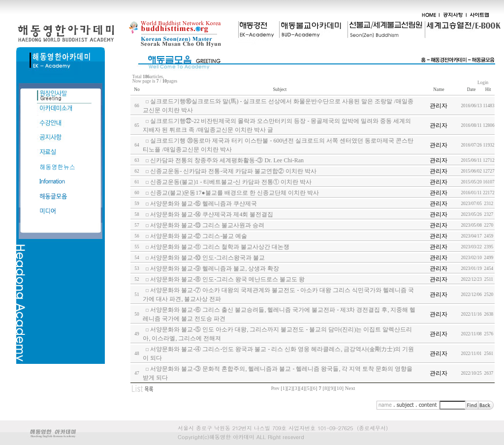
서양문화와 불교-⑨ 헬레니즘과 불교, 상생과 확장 (215, 268)
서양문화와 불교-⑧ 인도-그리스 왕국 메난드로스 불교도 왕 (227, 279)
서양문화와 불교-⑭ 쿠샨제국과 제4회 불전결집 (212, 214)
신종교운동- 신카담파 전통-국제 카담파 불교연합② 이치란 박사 (233, 171)
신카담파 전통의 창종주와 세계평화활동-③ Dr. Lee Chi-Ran (227, 160)
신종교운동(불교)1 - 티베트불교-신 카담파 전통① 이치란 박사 (231, 182)
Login (483, 83)
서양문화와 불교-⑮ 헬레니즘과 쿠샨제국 (204, 204)
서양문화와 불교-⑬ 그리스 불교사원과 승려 (207, 225)
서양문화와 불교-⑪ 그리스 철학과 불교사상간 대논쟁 (220, 247)
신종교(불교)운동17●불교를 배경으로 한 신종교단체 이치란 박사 (234, 193)
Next (350, 388)
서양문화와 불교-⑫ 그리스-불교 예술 (199, 236)
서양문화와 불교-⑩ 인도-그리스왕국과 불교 (207, 258)
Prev (275, 388)
